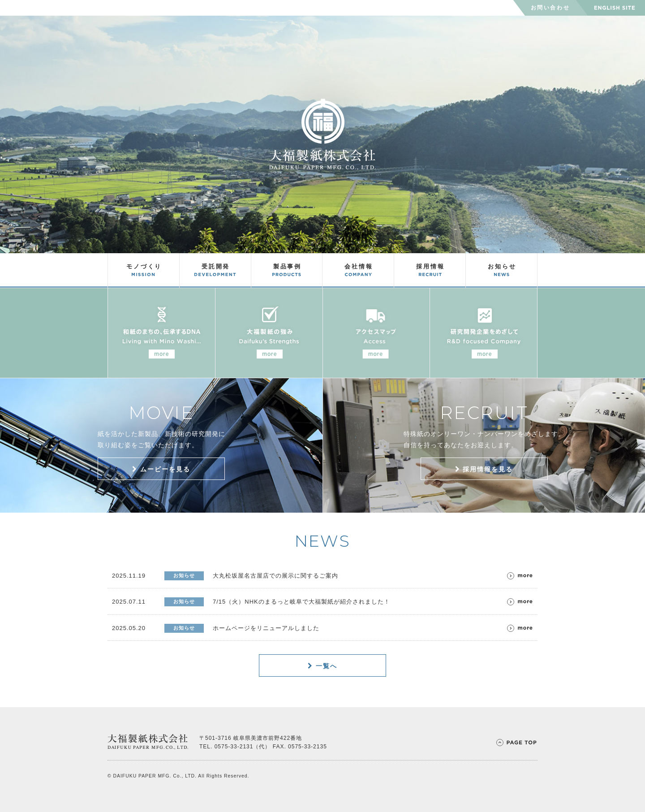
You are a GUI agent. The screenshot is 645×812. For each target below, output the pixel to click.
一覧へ (322, 666)
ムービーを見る (161, 469)
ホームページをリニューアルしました (266, 628)
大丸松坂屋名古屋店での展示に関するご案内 (275, 576)
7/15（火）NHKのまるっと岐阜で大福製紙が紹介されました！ (301, 602)
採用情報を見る (484, 469)
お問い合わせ (550, 8)
